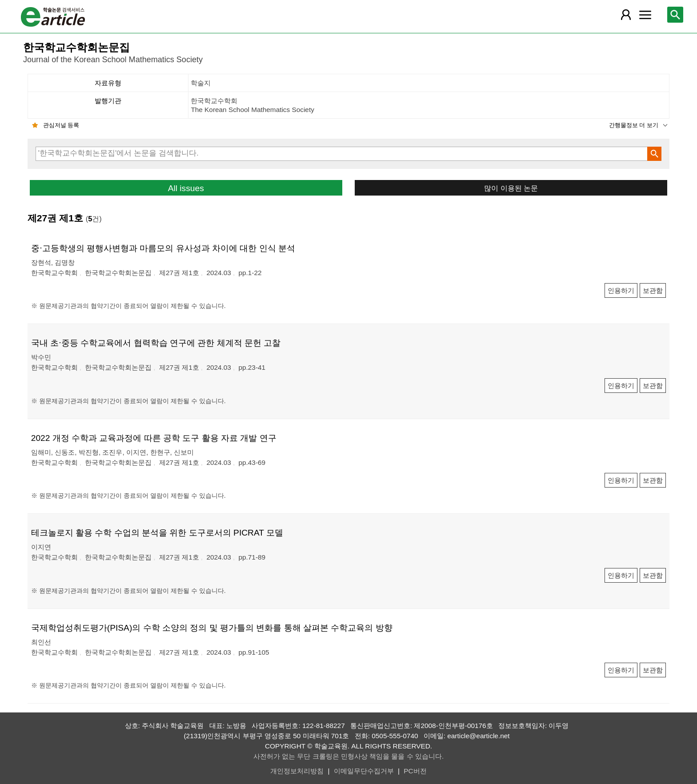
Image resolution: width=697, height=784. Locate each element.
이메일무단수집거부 (364, 771)
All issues (186, 188)
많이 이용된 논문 (511, 188)
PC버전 (415, 771)
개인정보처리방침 (297, 771)
